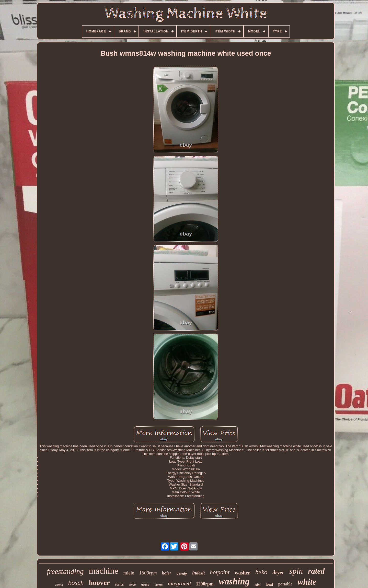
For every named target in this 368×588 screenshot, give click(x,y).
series (119, 584)
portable (285, 584)
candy (182, 574)
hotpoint (220, 572)
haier (166, 573)
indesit (198, 573)
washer (242, 573)
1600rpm (148, 573)
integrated (179, 583)
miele (129, 573)
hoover (99, 583)
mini (257, 585)
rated (316, 571)
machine (103, 571)
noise (145, 584)
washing (234, 581)
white (307, 582)
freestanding (65, 571)
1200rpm (205, 584)
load (269, 584)
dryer (278, 572)
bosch (76, 583)
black (59, 585)
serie (132, 585)
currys (159, 585)
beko (261, 572)
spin (296, 571)
